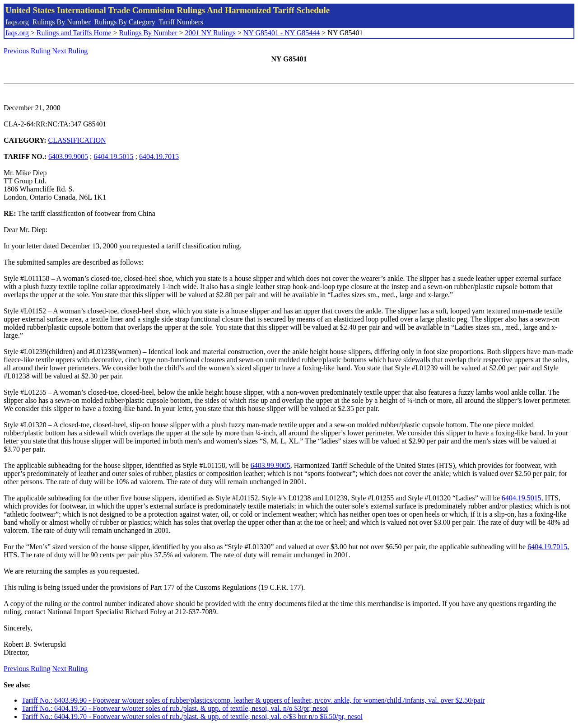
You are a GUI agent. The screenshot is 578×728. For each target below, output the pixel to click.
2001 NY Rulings (210, 33)
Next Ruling (70, 51)
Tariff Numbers (181, 22)
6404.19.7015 (159, 156)
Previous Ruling (27, 51)
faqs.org (17, 22)
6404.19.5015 (114, 156)
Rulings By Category (125, 22)
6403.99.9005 (68, 156)
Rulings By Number (62, 22)
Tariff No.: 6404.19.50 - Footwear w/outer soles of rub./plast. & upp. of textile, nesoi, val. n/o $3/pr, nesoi (175, 708)
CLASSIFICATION (77, 140)
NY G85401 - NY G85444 (282, 33)
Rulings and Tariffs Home (74, 33)
